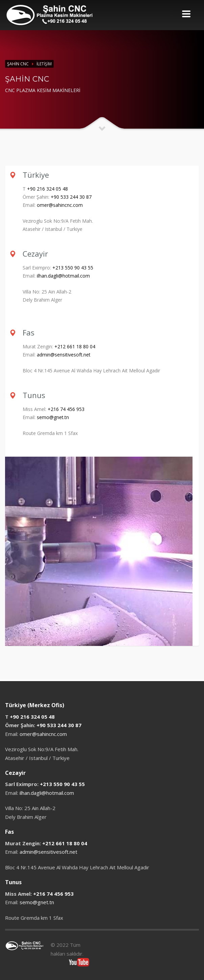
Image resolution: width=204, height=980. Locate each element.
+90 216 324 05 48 (47, 189)
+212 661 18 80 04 (75, 346)
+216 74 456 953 (66, 409)
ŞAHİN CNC (18, 64)
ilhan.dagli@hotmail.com (63, 276)
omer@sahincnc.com (60, 205)
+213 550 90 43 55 (73, 268)
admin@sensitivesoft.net (64, 355)
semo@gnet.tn (53, 417)
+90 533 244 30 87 (71, 197)
